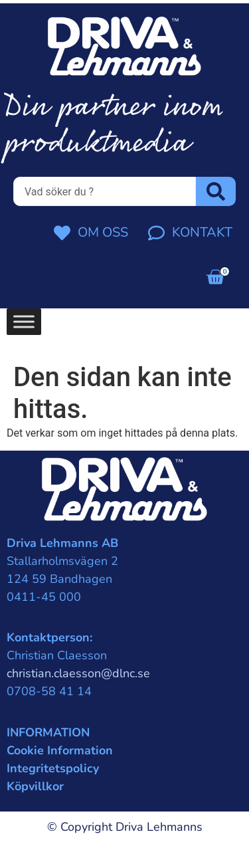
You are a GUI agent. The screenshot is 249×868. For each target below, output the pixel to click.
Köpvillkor (35, 786)
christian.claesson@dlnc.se (78, 673)
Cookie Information (60, 750)
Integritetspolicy (53, 768)
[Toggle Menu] (24, 321)
